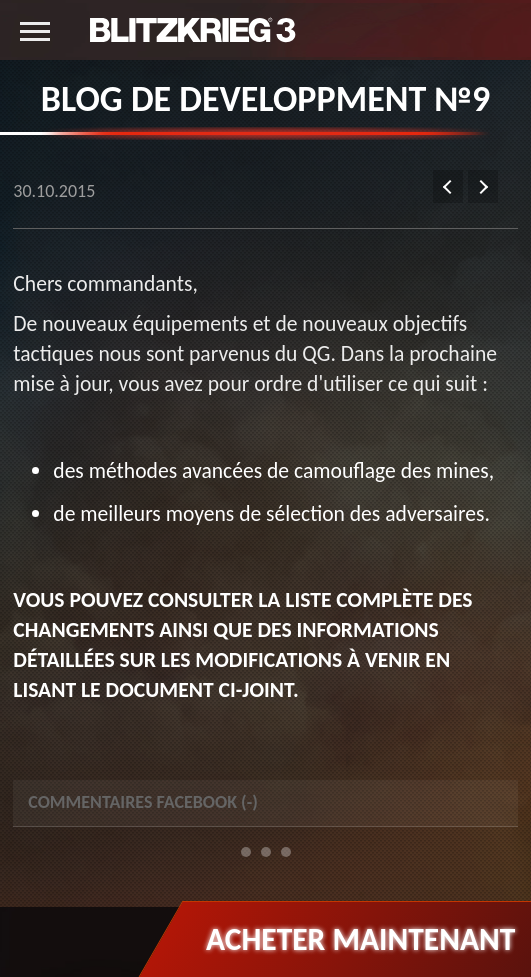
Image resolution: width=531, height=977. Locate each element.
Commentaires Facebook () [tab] (143, 802)
